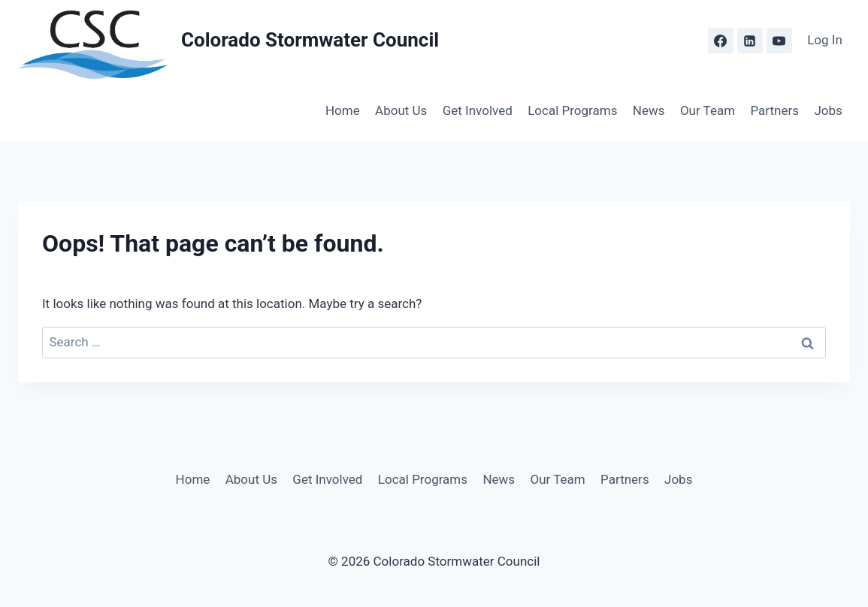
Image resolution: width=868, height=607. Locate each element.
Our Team (708, 110)
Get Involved (478, 110)
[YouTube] (779, 41)
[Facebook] (721, 41)
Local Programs (572, 110)
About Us (401, 110)
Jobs (828, 110)
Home (343, 110)
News (649, 110)
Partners (774, 110)
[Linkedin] (750, 41)
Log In (825, 40)
